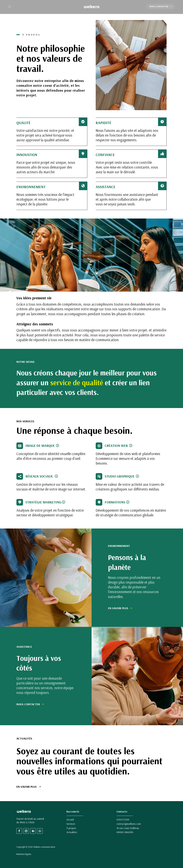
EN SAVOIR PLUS (118, 608)
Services (71, 824)
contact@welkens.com (129, 824)
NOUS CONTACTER (159, 6)
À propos (71, 828)
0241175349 (123, 819)
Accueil (70, 819)
